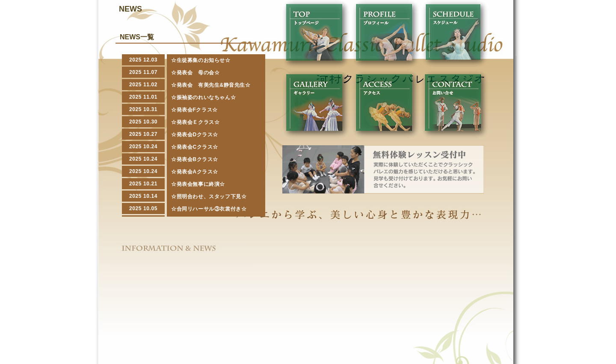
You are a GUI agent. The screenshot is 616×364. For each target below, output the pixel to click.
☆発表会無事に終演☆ (198, 184)
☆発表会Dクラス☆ (195, 135)
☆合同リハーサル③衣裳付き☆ (209, 209)
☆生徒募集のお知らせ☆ (201, 60)
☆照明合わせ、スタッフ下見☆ (209, 197)
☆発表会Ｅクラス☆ (195, 122)
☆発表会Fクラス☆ (194, 110)
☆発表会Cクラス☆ (195, 147)
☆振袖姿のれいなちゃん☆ (203, 97)
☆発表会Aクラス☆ (195, 172)
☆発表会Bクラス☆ (195, 159)
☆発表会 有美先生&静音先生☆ (211, 85)
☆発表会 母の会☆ (195, 73)
